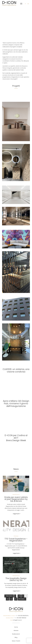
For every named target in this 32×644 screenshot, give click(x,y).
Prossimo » (22, 599)
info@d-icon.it (17, 620)
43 (7, 599)
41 (23, 596)
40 (19, 596)
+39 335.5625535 (23, 616)
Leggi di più (16, 514)
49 (16, 599)
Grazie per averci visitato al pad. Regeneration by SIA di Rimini (16, 499)
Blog (16, 637)
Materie (16, 630)
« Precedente (9, 596)
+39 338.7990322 (21, 618)
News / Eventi (16, 641)
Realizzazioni (16, 634)
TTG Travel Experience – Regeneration (16, 540)
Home (16, 627)
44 (11, 599)
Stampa (16, 536)
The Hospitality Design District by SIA (16, 579)
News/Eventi (16, 494)
